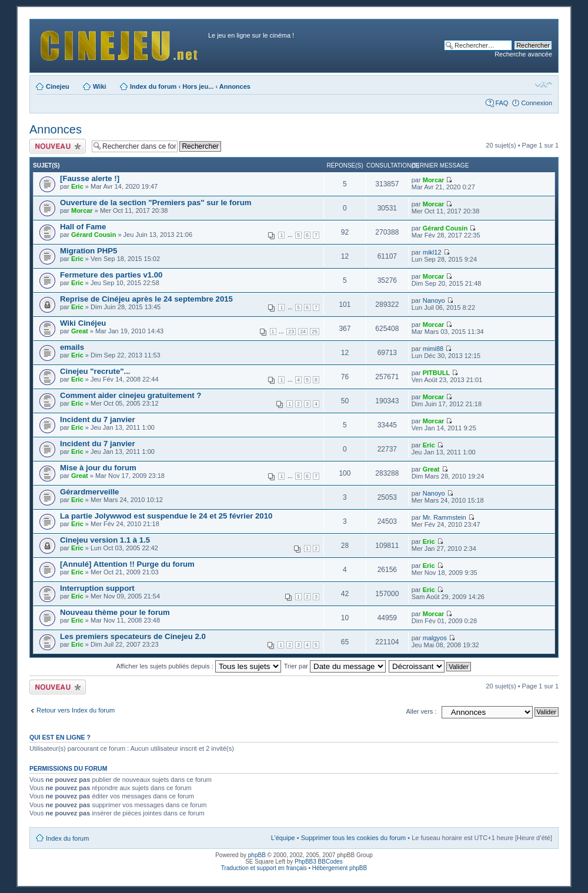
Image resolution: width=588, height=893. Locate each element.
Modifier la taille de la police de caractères (544, 84)
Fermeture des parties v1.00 (111, 275)
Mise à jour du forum (98, 468)
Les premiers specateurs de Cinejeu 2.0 (133, 636)
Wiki (100, 86)
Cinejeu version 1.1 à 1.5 (105, 540)
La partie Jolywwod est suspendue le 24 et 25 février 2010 (166, 516)
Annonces (235, 86)
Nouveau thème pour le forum (115, 612)
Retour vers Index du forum (76, 710)
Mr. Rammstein (445, 517)
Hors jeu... (198, 86)
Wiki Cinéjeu (83, 323)
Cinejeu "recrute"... (95, 371)
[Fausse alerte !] (90, 178)
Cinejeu (58, 86)
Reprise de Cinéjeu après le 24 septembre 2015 (146, 299)
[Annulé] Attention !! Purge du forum (127, 564)
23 (291, 332)
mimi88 (433, 349)
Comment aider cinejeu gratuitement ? (131, 395)
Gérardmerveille (89, 492)
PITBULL (436, 373)
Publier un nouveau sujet (58, 146)
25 (315, 332)
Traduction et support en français (264, 868)
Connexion (537, 103)
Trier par (335, 666)
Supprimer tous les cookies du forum (354, 838)
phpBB (257, 855)
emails (72, 347)
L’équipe (283, 838)
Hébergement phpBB (340, 868)
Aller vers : (421, 711)
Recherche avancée (523, 54)
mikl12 (432, 252)
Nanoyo (434, 300)
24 (303, 332)
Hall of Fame (83, 227)
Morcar (434, 180)
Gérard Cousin (93, 235)
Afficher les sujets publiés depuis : (198, 666)
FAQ (502, 103)
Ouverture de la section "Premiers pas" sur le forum (156, 203)
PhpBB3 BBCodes (319, 862)
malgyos (435, 638)
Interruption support (97, 588)
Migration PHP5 (88, 251)
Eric (77, 186)
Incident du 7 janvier (98, 419)
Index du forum (153, 86)
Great (80, 331)
